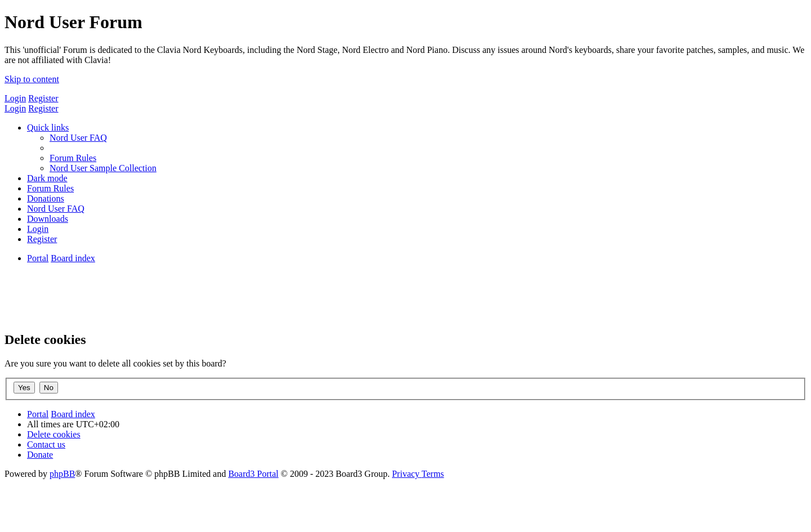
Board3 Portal (253, 474)
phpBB (62, 474)
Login (15, 98)
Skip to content (32, 79)
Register (43, 98)
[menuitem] (78, 138)
